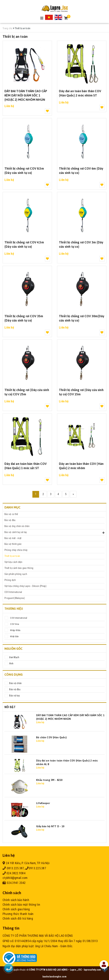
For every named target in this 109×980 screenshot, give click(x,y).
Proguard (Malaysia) (15, 598)
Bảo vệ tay (14, 696)
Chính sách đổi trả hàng (18, 918)
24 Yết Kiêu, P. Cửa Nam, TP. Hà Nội (26, 863)
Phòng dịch (10, 580)
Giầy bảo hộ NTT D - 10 (50, 826)
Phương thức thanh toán (18, 914)
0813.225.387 (13, 868)
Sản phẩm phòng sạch (16, 574)
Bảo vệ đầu (10, 520)
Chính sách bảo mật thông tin (21, 905)
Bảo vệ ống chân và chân (17, 526)
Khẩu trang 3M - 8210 (49, 780)
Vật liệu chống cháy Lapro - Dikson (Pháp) (25, 586)
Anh (11, 663)
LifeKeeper (43, 803)
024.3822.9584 (14, 873)
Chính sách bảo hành (16, 900)
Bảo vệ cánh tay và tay (16, 532)
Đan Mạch (14, 657)
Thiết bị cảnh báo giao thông (19, 568)
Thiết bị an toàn (12, 556)
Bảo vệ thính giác (13, 544)
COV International (13, 592)
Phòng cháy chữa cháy (16, 550)
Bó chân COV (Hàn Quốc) (51, 737)
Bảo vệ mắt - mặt (13, 538)
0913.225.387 (36, 868)
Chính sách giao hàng (16, 909)
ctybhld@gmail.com (15, 878)
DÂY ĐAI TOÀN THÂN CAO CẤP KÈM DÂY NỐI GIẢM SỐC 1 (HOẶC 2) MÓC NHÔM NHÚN (26, 95)
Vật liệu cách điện (13, 562)
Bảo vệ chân (15, 683)
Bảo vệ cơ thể (11, 514)
